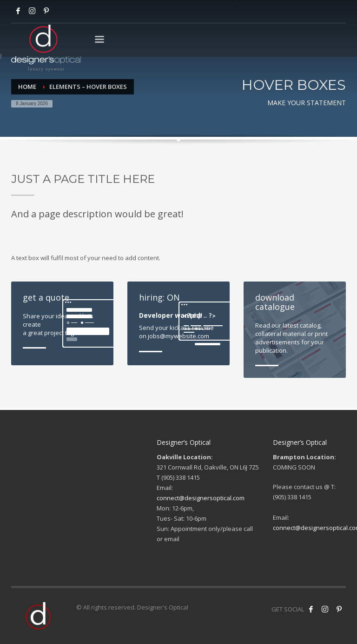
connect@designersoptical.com (201, 498)
